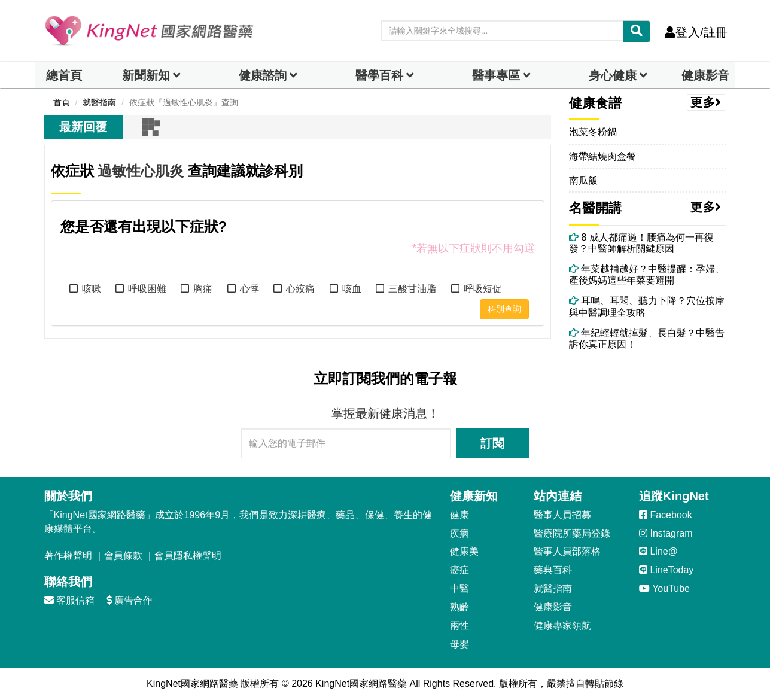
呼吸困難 (147, 289)
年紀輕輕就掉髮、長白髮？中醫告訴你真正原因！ (647, 339)
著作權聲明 (68, 556)
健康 (459, 515)
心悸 (249, 289)
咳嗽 (92, 289)
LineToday (666, 570)
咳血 (352, 289)
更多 (706, 102)
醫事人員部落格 (567, 551)
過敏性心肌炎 (141, 171)
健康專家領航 (562, 626)
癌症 (459, 570)
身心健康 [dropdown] (613, 75)
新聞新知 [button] (146, 75)
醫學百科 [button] (379, 75)
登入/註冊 (696, 32)
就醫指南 (553, 588)
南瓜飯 (583, 180)
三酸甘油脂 (412, 289)
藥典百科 (553, 570)
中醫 (459, 588)
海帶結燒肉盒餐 (602, 156)
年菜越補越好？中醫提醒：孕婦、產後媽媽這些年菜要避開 (647, 275)
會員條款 (123, 556)
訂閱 (492, 443)
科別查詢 (504, 309)
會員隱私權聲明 (188, 556)
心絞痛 (300, 289)
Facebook (666, 515)
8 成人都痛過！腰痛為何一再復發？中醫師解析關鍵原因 (641, 243)
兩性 (459, 626)
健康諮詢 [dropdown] (263, 75)
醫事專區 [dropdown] (496, 75)
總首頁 (64, 75)
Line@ (658, 551)
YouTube (664, 588)
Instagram (666, 533)
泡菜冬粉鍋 (593, 132)
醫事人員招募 (562, 515)
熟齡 (459, 607)
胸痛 (203, 289)
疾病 (459, 533)
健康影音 (705, 75)
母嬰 (459, 644)
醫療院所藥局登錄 (572, 533)
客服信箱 (69, 600)
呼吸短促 (483, 289)
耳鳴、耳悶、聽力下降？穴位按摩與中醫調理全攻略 (647, 306)
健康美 (464, 551)
